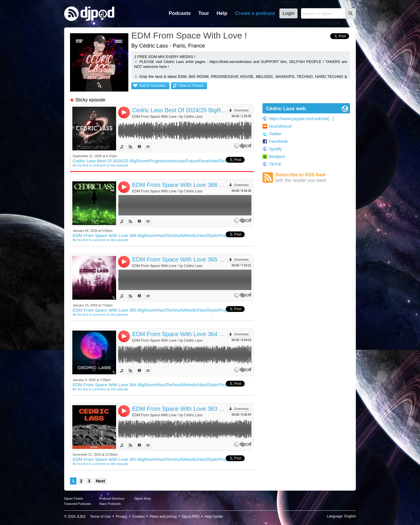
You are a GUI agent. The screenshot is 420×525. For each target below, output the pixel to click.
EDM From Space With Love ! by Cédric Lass (167, 117)
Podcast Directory (112, 498)
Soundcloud (280, 126)
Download (241, 110)
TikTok (275, 164)
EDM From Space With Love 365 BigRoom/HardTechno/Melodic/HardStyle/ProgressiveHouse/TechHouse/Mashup (180, 259)
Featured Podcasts (78, 504)
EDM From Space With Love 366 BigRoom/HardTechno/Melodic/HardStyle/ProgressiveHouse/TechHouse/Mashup (180, 185)
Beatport (277, 157)
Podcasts (180, 13)
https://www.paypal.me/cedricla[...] (301, 119)
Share (151, 147)
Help (222, 13)
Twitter (275, 134)
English (350, 516)
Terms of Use (100, 517)
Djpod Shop (143, 498)
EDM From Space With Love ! (189, 35)
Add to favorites (152, 86)
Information (142, 147)
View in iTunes (191, 86)
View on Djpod (134, 147)
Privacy (121, 517)
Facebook (278, 141)
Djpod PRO (191, 517)
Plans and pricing (163, 517)
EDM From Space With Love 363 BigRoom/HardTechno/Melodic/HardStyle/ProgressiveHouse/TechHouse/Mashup (180, 409)
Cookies (138, 517)
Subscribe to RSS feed (313, 178)
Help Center (214, 517)
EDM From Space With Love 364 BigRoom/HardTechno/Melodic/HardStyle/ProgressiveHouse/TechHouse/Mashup (180, 334)
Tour (204, 13)
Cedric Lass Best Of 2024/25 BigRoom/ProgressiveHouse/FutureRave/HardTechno (180, 110)
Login (288, 13)
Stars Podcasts (110, 504)
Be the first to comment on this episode (100, 165)
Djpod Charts (73, 498)
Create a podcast (255, 13)
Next (100, 481)
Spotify (275, 149)
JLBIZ (81, 517)
